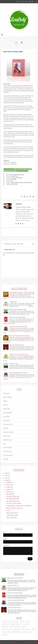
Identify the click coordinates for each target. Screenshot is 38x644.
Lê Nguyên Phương (8, 432)
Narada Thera (7, 436)
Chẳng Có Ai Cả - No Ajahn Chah (19, 354)
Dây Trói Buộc (10, 494)
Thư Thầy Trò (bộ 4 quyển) (14, 503)
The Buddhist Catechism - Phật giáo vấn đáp (22, 292)
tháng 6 (9, 482)
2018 (7, 475)
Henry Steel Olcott (8, 424)
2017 (7, 478)
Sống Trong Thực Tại (12, 513)
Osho (5, 444)
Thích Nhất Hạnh (8, 451)
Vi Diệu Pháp (13, 302)
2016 (7, 480)
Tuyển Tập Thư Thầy (12, 515)
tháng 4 (9, 487)
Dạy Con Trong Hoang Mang (17, 317)
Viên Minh (6, 459)
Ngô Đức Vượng (7, 440)
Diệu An (5, 405)
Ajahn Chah (6, 393)
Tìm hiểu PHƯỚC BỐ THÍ (17, 345)
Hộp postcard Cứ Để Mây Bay (18, 310)
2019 (7, 473)
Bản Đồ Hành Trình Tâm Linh (14, 508)
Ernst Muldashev (8, 413)
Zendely (13, 642)
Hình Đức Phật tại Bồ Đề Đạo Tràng (19, 336)
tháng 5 (9, 485)
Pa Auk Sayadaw (8, 448)
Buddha (5, 401)
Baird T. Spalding (8, 397)
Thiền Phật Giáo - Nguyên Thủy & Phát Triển (19, 506)
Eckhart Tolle (7, 409)
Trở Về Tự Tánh (14, 364)
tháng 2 (9, 492)
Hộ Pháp (6, 428)
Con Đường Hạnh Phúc (13, 501)
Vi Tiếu (8, 511)
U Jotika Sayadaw (8, 455)
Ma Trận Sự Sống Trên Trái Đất (18, 373)
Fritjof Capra (6, 417)
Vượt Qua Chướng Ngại (13, 496)
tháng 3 (9, 489)
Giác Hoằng (6, 420)
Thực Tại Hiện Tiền (12, 518)
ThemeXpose (33, 642)
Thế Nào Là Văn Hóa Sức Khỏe (18, 327)
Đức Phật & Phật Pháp (13, 499)
